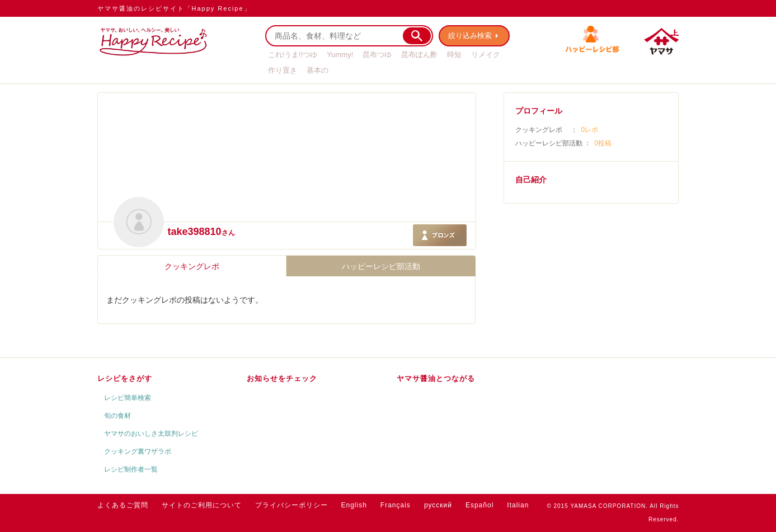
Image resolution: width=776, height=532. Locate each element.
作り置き (283, 70)
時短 (454, 55)
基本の (318, 70)
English (354, 505)
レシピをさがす (125, 378)
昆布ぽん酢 (419, 55)
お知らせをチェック (282, 378)
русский (438, 505)
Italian (518, 505)
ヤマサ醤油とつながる (436, 378)
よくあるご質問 (123, 505)
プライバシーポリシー (291, 505)
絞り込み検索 (470, 36)
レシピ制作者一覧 (131, 469)
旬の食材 (117, 416)
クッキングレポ (192, 266)
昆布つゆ (377, 55)
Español (479, 505)
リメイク (486, 55)
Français (396, 505)
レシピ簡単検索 (128, 398)
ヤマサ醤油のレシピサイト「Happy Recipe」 (174, 8)
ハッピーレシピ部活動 (381, 266)
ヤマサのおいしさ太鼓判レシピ (151, 434)
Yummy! (340, 55)
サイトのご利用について (202, 505)
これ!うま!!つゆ (293, 55)
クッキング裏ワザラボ (138, 451)
